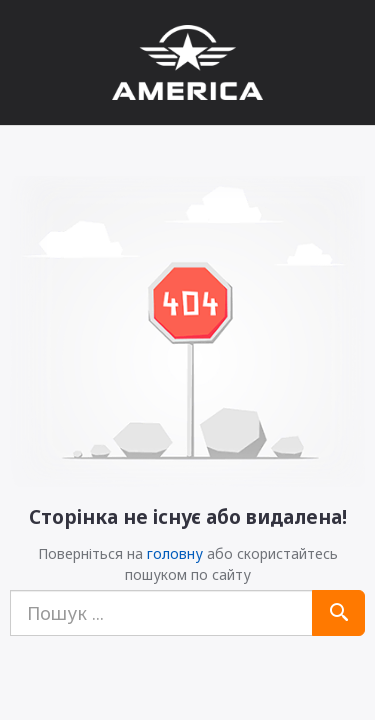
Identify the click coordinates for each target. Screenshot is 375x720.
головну (175, 553)
